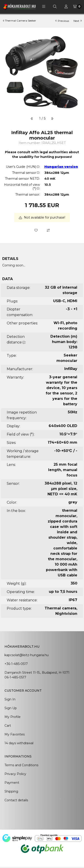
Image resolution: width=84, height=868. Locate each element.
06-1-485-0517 (15, 677)
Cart (8, 726)
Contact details (16, 800)
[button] (44, 7)
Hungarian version (61, 167)
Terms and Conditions (21, 765)
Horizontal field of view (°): (22, 187)
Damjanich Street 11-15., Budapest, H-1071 (37, 673)
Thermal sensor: (26, 173)
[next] (52, 119)
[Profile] (66, 7)
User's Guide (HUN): (23, 167)
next (78, 21)
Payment (12, 783)
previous (62, 21)
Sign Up (11, 708)
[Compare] (48, 230)
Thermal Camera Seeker (20, 21)
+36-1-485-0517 (16, 664)
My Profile (13, 717)
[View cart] (77, 7)
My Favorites (15, 734)
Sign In (10, 699)
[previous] (32, 119)
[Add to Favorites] (36, 230)
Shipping (11, 791)
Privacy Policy (15, 774)
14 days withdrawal (19, 743)
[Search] (55, 7)
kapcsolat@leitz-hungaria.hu (27, 655)
